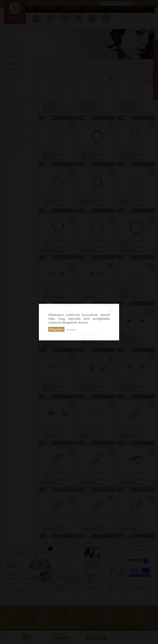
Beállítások (71, 330)
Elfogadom (56, 329)
